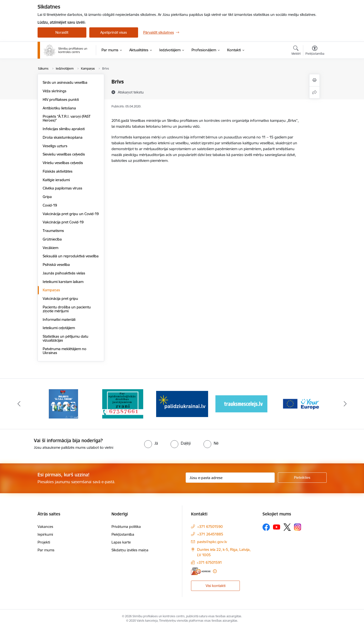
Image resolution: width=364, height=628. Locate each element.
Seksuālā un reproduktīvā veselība (71, 256)
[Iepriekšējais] (19, 404)
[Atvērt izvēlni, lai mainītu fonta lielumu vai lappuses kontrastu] (315, 51)
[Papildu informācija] (215, 571)
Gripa (47, 197)
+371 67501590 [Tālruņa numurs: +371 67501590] (210, 527)
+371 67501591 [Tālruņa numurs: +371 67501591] (209, 562)
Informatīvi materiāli (59, 319)
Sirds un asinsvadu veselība (65, 82)
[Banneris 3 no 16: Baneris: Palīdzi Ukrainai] (182, 403)
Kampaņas (51, 290)
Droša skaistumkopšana (63, 137)
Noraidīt (62, 32)
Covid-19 (50, 205)
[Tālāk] (345, 404)
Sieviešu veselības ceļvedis (64, 154)
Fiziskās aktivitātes (58, 171)
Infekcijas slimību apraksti (64, 129)
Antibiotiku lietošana (59, 108)
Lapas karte (121, 542)
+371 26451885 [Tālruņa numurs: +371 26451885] (210, 534)
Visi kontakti (216, 586)
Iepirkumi (45, 534)
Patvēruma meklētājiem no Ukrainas (65, 351)
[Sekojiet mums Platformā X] (287, 527)
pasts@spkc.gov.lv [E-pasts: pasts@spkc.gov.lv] (212, 542)
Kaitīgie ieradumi (56, 180)
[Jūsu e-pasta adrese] (230, 478)
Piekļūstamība (123, 534)
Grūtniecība (52, 239)
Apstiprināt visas (114, 32)
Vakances (45, 527)
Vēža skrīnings (55, 91)
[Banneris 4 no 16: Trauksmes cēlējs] (241, 403)
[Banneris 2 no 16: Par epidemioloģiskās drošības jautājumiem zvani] (123, 403)
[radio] (151, 443)
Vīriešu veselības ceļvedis (63, 163)
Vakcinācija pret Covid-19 (63, 222)
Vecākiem (51, 248)
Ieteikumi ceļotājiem (59, 328)
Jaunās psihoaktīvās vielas (64, 273)
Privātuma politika (126, 527)
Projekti (44, 542)
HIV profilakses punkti (61, 99)
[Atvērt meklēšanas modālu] (296, 51)
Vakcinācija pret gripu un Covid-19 (71, 214)
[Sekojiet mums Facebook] (266, 527)
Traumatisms (53, 231)
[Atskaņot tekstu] (131, 92)
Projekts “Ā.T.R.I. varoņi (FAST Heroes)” (67, 118)
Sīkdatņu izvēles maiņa (130, 550)
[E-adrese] (201, 571)
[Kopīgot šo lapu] (314, 92)
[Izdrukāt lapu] (314, 80)
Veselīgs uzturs (55, 146)
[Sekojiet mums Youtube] (277, 527)
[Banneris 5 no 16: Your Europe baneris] (301, 403)
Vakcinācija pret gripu (60, 298)
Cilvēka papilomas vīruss (62, 188)
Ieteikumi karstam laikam (63, 282)
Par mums (46, 550)
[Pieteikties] (302, 478)
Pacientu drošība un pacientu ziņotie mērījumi (67, 309)
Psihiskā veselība (56, 265)
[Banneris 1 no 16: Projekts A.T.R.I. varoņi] (63, 403)
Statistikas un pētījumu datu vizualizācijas (66, 338)
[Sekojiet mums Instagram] (298, 527)
